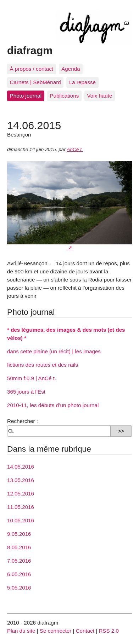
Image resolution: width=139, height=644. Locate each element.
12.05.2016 (21, 494)
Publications (64, 96)
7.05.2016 (19, 561)
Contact (85, 631)
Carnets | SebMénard (35, 82)
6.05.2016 (19, 574)
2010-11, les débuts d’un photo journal (53, 405)
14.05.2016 (21, 467)
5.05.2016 (19, 588)
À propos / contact (32, 69)
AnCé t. (75, 149)
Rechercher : (23, 421)
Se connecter (56, 631)
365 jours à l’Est (26, 392)
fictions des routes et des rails (43, 365)
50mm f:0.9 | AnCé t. (32, 378)
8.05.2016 (19, 547)
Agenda (71, 69)
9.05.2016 (19, 534)
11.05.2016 (21, 507)
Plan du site (21, 631)
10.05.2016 (21, 520)
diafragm (30, 50)
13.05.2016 (21, 480)
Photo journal (26, 96)
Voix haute (99, 96)
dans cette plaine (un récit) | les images (54, 351)
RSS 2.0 (109, 631)
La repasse (82, 82)
